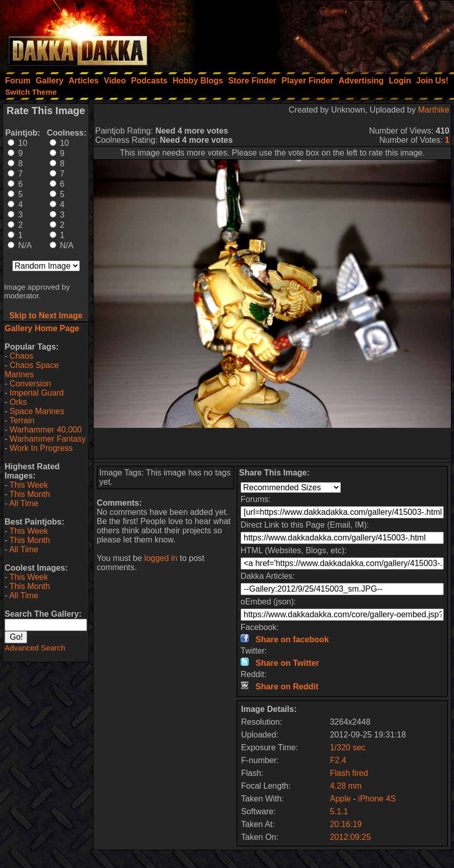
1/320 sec (347, 747)
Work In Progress (41, 448)
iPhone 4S (377, 799)
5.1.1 (339, 811)
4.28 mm (345, 786)
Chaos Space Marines (32, 370)
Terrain (22, 420)
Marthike (434, 110)
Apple (340, 799)
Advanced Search (35, 648)
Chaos (21, 356)
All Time (24, 503)
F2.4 (338, 760)
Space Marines (37, 411)
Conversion (30, 384)
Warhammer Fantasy (48, 439)
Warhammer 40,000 (46, 430)
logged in (161, 558)
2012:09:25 (350, 837)
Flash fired (349, 773)
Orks (18, 402)
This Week (28, 485)
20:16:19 (345, 824)
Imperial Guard (37, 393)
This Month (29, 494)
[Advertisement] (316, 33)
